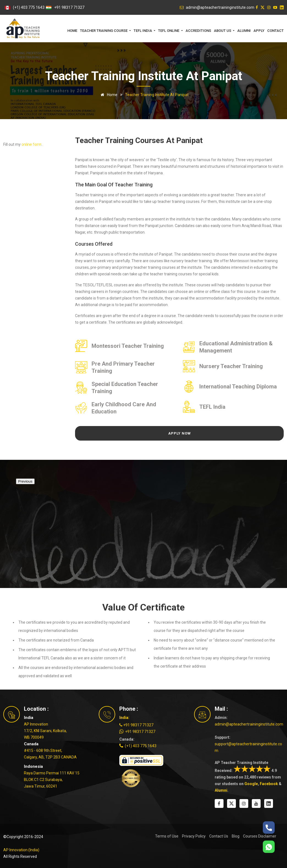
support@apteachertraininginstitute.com (248, 747)
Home (72, 31)
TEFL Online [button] (169, 31)
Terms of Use (167, 836)
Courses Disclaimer (260, 836)
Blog (236, 836)
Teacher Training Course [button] (104, 31)
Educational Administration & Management (236, 347)
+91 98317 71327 (69, 7)
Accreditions (198, 31)
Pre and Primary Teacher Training (123, 367)
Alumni (244, 31)
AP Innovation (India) (21, 850)
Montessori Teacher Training (128, 346)
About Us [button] (223, 31)
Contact (275, 31)
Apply (259, 31)
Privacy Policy (194, 836)
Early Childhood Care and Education (124, 408)
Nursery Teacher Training (231, 366)
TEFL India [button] (143, 31)
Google (251, 784)
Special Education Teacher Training (125, 388)
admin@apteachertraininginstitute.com (249, 724)
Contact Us (219, 836)
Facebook (269, 784)
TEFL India (212, 407)
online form (31, 144)
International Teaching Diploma (238, 387)
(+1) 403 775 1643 (29, 7)
